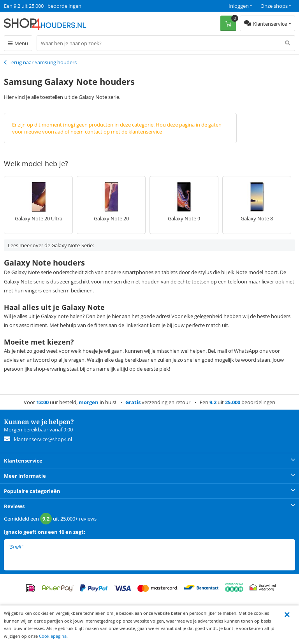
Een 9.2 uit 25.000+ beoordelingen (43, 6)
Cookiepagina (53, 636)
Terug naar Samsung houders (43, 62)
